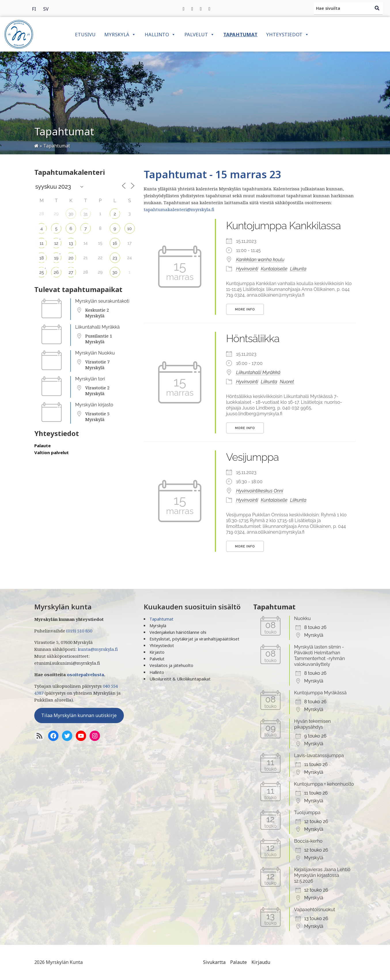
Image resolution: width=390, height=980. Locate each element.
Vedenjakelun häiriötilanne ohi (178, 632)
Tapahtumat (240, 34)
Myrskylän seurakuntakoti (102, 301)
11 (42, 243)
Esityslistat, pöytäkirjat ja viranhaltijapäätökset (194, 639)
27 (71, 272)
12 (56, 243)
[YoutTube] (81, 736)
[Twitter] (192, 9)
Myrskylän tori (90, 379)
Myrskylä (120, 34)
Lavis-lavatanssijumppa (319, 756)
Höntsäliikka (253, 338)
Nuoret (287, 382)
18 (42, 258)
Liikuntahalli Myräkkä (97, 327)
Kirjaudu (261, 962)
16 (115, 243)
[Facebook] (184, 9)
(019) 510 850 (79, 631)
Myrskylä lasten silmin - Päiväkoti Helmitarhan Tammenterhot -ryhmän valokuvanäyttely (319, 656)
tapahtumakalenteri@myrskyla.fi (179, 209)
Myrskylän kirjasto (94, 405)
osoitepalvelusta (85, 674)
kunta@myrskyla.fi (98, 649)
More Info (245, 309)
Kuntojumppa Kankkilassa (283, 225)
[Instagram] (201, 9)
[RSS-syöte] (39, 736)
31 (86, 214)
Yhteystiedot (288, 34)
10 (130, 229)
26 (56, 272)
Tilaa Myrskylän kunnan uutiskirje (79, 715)
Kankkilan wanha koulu (260, 260)
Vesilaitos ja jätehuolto (171, 665)
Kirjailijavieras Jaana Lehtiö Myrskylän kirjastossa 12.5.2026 (322, 875)
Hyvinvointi (247, 269)
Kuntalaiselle (274, 269)
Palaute (42, 446)
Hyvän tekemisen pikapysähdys (313, 724)
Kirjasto (157, 652)
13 (71, 243)
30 (71, 214)
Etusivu (85, 34)
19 (56, 258)
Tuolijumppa (307, 813)
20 (71, 258)
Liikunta (298, 269)
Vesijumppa (252, 457)
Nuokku (302, 618)
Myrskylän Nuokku (95, 353)
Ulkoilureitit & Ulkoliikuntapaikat (180, 679)
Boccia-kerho (308, 841)
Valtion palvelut (52, 452)
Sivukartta (214, 962)
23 (115, 258)
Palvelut (199, 34)
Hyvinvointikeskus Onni (260, 491)
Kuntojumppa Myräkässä (320, 693)
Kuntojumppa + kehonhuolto (324, 784)
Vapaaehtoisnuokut (315, 910)
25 (41, 272)
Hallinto (160, 34)
